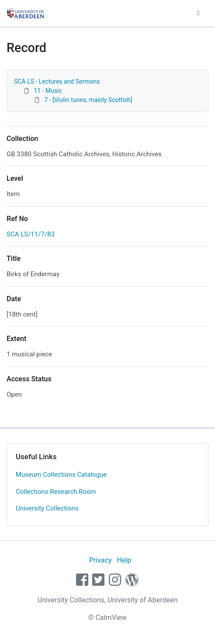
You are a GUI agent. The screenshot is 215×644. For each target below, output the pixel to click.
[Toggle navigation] (198, 13)
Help (124, 560)
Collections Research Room (56, 492)
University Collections (47, 508)
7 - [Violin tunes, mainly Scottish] (88, 100)
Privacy (101, 560)
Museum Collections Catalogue (61, 475)
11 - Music (48, 91)
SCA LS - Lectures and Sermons (57, 81)
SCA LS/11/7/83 (31, 234)
